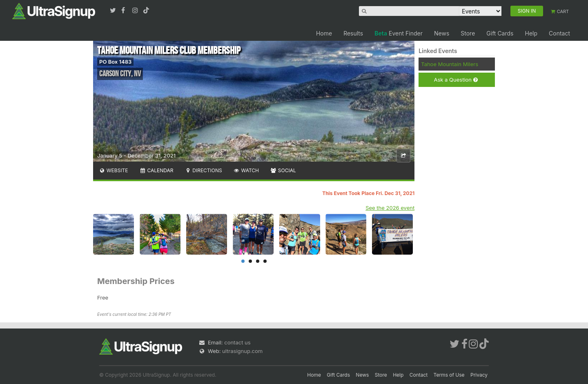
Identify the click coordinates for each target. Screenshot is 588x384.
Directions (203, 170)
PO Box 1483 (115, 62)
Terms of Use (449, 375)
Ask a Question (455, 80)
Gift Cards (500, 33)
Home (324, 33)
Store (468, 33)
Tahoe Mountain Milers (450, 64)
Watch (246, 170)
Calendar (157, 170)
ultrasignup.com (242, 351)
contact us (237, 342)
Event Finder (399, 33)
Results (353, 33)
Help (531, 33)
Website (114, 170)
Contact (559, 33)
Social (283, 170)
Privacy (479, 375)
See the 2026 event (390, 208)
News (442, 33)
